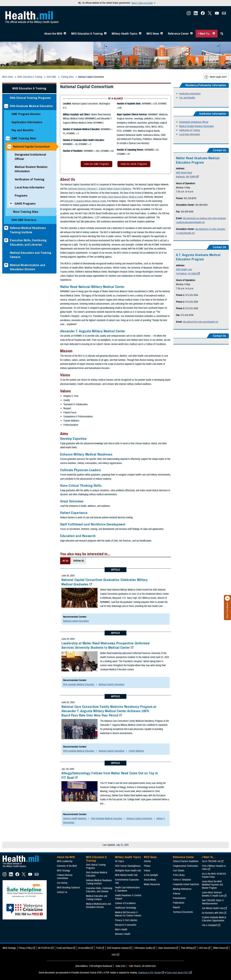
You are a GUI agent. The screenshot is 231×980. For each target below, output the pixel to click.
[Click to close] (227, 598)
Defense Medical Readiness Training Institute (28, 230)
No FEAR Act (44, 948)
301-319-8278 (190, 198)
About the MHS (53, 34)
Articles (147, 861)
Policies (177, 894)
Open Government (167, 948)
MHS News (153, 34)
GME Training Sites (24, 138)
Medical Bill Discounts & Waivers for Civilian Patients (128, 914)
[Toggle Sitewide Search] (222, 34)
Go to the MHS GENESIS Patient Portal (214, 875)
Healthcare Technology (126, 908)
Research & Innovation (126, 925)
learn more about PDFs (178, 973)
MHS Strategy (64, 871)
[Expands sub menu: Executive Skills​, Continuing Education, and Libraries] (6, 240)
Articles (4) (79, 561)
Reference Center (178, 34)
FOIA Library (179, 875)
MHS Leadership (65, 861)
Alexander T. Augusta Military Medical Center (85, 201)
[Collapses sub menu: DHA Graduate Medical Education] (6, 106)
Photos (147, 866)
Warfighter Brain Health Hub (128, 871)
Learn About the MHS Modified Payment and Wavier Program (212, 885)
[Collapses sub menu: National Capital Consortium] (9, 147)
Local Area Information (30, 187)
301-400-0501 (201, 205)
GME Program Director (26, 114)
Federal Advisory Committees (65, 877)
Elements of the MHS (67, 866)
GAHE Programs (25, 204)
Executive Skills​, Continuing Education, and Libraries (28, 242)
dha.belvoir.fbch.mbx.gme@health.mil (201, 322)
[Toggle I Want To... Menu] (214, 34)
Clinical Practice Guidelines (186, 861)
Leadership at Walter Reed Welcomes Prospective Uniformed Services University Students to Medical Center (105, 645)
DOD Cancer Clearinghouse (128, 866)
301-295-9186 (187, 212)
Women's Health (123, 934)
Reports (177, 907)
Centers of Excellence (125, 903)
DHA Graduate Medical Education (32, 106)
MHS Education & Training (87, 34)
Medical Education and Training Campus (31, 255)
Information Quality (143, 948)
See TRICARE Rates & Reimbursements (213, 902)
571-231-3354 (192, 295)
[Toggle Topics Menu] (140, 34)
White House (219, 948)
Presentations (179, 898)
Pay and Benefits (23, 130)
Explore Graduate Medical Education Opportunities (214, 919)
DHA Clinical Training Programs (30, 98)
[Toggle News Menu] (162, 34)
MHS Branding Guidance (68, 888)
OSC (114, 955)
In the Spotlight (151, 875)
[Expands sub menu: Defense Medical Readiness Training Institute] (6, 228)
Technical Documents (183, 912)
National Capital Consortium (32, 147)
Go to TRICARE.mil (211, 861)
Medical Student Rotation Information (31, 169)
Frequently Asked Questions (186, 884)
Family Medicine (136, 751)
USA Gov (203, 948)
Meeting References (182, 889)
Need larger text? (216, 77)
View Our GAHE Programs (134, 164)
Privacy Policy (25, 948)
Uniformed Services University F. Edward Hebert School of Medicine (99, 189)
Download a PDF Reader (150, 973)
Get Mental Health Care (213, 908)
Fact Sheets (179, 871)
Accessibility (84, 948)
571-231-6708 (187, 315)
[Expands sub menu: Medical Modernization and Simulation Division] (6, 265)
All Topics (120, 861)
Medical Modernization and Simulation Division (28, 267)
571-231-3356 (192, 302)
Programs (21, 196)
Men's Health (121, 930)
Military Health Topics (125, 34)
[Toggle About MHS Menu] (65, 34)
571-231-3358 (192, 308)
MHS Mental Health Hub (126, 875)
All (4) (65, 561)
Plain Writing (187, 948)
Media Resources (152, 884)
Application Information (27, 122)
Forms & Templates (182, 880)
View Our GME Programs (96, 164)
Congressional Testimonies (185, 866)
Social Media (150, 880)
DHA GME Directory (24, 220)
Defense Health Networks (75, 819)
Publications (179, 903)
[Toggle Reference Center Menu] (191, 34)
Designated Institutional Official (30, 157)
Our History (62, 883)
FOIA (98, 948)
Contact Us (62, 892)
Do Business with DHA (213, 913)
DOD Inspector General (118, 948)
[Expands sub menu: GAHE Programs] (11, 204)
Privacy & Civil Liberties (126, 920)
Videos (147, 871)
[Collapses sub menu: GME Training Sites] (8, 138)
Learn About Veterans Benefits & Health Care (213, 894)
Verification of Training (30, 179)
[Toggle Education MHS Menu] (105, 34)
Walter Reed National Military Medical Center (122, 197)
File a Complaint (210, 925)
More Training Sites (26, 212)
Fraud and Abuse (64, 948)
